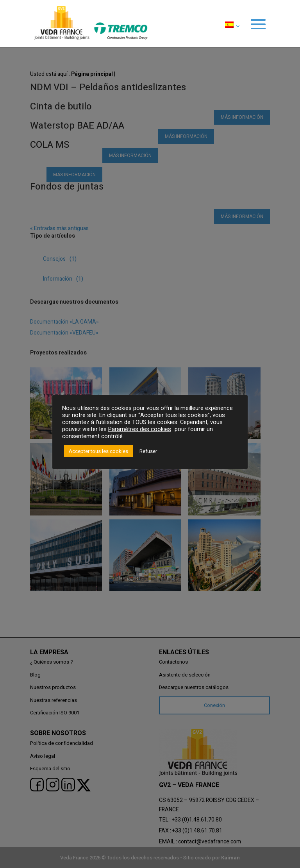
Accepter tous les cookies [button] (98, 451)
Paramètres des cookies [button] (140, 429)
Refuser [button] (148, 451)
